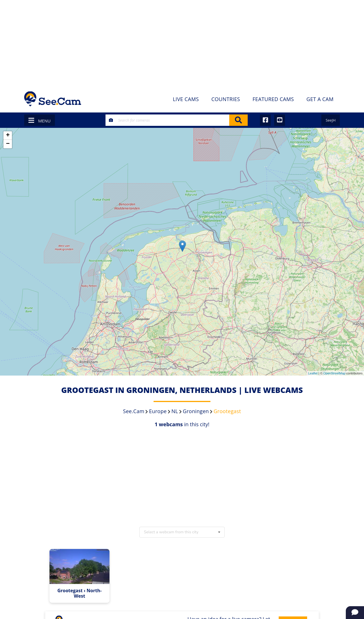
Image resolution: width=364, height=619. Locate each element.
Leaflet (313, 373)
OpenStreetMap (334, 373)
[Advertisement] (182, 43)
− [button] (8, 144)
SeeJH (331, 120)
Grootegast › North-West (80, 593)
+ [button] (8, 136)
